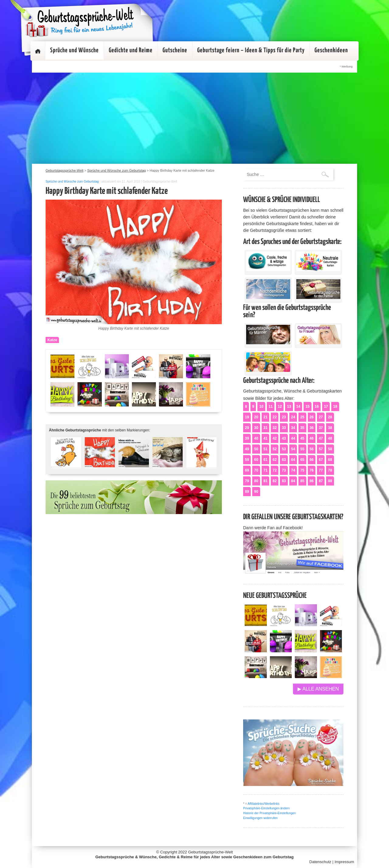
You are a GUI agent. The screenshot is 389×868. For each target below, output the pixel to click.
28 (330, 417)
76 (312, 470)
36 (312, 428)
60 (256, 460)
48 (330, 438)
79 (247, 481)
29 (247, 428)
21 (265, 417)
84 (293, 481)
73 (284, 470)
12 (280, 407)
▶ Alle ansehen (318, 689)
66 (312, 460)
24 (293, 417)
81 (265, 481)
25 (302, 417)
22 (275, 417)
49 (247, 449)
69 (247, 470)
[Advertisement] (194, 118)
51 (265, 449)
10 (261, 407)
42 (275, 438)
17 (326, 407)
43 (284, 438)
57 (321, 449)
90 (256, 492)
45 (302, 438)
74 (293, 470)
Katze (52, 340)
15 (307, 407)
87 (321, 481)
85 (302, 481)
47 (321, 438)
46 (312, 438)
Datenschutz (320, 862)
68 (330, 460)
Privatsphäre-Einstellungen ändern (266, 808)
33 (284, 428)
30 (256, 428)
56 (312, 449)
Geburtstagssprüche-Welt (210, 852)
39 (247, 438)
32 (275, 428)
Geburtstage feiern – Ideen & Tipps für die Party (251, 50)
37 (321, 428)
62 (275, 460)
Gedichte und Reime (131, 50)
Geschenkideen (331, 50)
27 (321, 417)
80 (256, 481)
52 (275, 449)
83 (284, 481)
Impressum (344, 862)
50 (256, 449)
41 (265, 438)
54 (293, 449)
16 (317, 407)
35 (302, 428)
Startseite (38, 51)
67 (321, 460)
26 (312, 417)
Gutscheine (175, 50)
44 (293, 438)
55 (302, 449)
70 (256, 470)
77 (321, 470)
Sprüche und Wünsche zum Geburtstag (72, 182)
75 (302, 470)
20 (256, 417)
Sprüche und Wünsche (74, 50)
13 (289, 407)
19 (247, 417)
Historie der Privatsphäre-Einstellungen (269, 813)
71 (265, 470)
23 (284, 417)
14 (298, 407)
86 (312, 481)
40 (256, 438)
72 (275, 470)
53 (284, 449)
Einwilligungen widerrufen (260, 818)
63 (284, 460)
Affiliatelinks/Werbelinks (264, 804)
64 (293, 460)
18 (335, 407)
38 (330, 428)
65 (302, 460)
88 (330, 481)
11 (271, 407)
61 (265, 460)
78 (330, 470)
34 (293, 428)
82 (275, 481)
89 (247, 492)
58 (330, 449)
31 (265, 428)
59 (247, 460)
